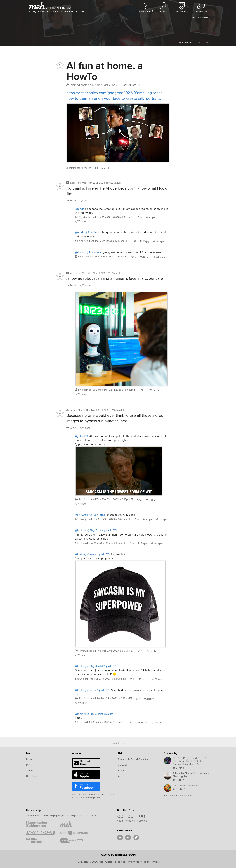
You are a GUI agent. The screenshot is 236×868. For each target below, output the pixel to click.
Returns (122, 771)
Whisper (86, 201)
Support (122, 765)
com (52, 8)
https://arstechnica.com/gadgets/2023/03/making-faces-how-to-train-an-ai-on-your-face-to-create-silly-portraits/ (115, 96)
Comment (102, 168)
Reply (71, 201)
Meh (29, 753)
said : (98, 183)
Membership (33, 810)
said (112, 217)
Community (171, 753)
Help (121, 753)
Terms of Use (151, 862)
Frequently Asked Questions (134, 759)
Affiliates (123, 776)
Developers (33, 776)
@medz (80, 209)
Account (77, 753)
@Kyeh (92, 554)
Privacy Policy (134, 862)
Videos (30, 771)
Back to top (118, 743)
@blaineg (81, 530)
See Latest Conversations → (180, 796)
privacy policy (92, 798)
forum (64, 8)
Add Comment (201, 18)
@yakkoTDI (82, 436)
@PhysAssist (93, 232)
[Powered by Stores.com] (118, 856)
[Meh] (38, 6)
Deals (29, 759)
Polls (29, 765)
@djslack (80, 252)
